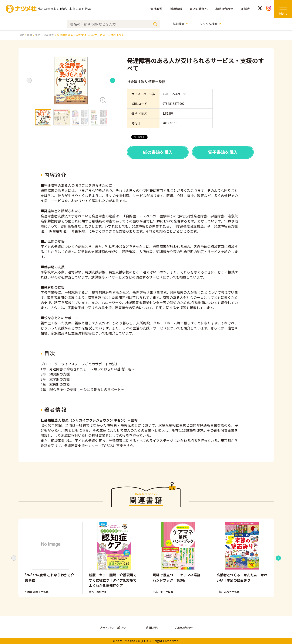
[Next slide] (113, 80)
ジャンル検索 (210, 24)
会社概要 (156, 9)
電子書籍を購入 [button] (223, 152)
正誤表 (245, 9)
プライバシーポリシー (114, 628)
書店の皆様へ (199, 9)
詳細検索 (181, 24)
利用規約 (152, 628)
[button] (71, 81)
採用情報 (176, 9)
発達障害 (49, 35)
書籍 (29, 35)
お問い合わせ (224, 9)
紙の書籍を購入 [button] (158, 152)
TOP (21, 35)
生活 (38, 35)
